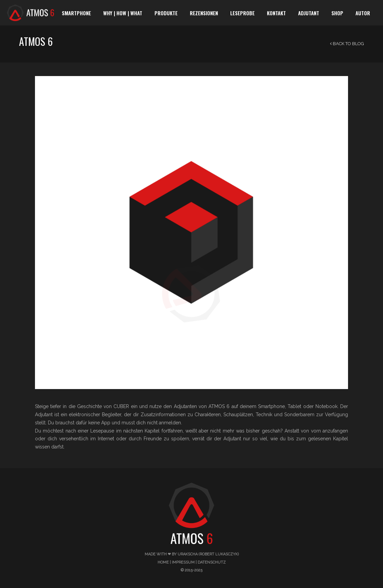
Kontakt (276, 13)
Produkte (166, 13)
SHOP (337, 13)
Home (163, 562)
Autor (363, 13)
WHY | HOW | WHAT (123, 13)
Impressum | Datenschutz (199, 562)
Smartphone (76, 13)
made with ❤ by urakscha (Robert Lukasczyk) (192, 554)
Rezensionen (204, 13)
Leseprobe (242, 13)
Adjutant (309, 13)
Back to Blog (347, 44)
